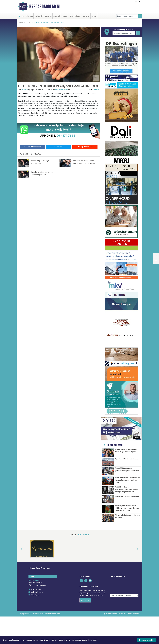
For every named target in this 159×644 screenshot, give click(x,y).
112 (23, 16)
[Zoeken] (140, 16)
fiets (57, 90)
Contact (94, 16)
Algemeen (29, 16)
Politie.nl (96, 90)
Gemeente (48, 16)
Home (21, 22)
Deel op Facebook (32, 147)
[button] (19, 549)
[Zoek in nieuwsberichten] (127, 16)
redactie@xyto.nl (37, 588)
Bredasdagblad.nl (45, 7)
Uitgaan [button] (78, 16)
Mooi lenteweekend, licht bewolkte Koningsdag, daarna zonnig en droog (127, 480)
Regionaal (57, 16)
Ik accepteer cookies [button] (147, 640)
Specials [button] (64, 16)
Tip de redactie (85, 147)
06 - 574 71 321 (67, 136)
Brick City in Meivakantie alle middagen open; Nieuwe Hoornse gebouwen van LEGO (127, 508)
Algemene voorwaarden (110, 609)
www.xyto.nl (36, 590)
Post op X (59, 147)
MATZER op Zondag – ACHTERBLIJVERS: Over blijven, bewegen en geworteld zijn (126, 489)
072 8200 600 (36, 585)
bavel (66, 90)
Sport (72, 16)
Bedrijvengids (39, 16)
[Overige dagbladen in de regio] (124, 580)
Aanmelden (85, 596)
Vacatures (86, 16)
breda (61, 90)
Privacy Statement (133, 609)
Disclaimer (123, 609)
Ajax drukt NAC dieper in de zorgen (128, 459)
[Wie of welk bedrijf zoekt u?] (124, 33)
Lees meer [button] (93, 640)
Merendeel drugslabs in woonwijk (127, 496)
